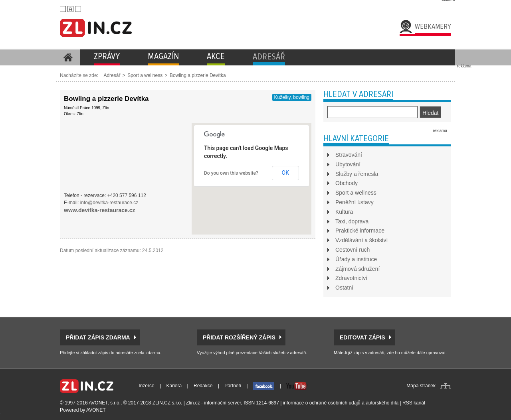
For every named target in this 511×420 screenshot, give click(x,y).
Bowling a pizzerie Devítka (198, 75)
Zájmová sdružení (358, 269)
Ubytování (348, 164)
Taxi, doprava (352, 221)
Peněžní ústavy (355, 202)
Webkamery (433, 26)
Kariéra (174, 386)
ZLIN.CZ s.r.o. (167, 403)
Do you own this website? (231, 173)
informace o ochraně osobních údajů (322, 403)
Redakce (203, 386)
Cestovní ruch (353, 250)
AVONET (96, 410)
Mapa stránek (421, 386)
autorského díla (382, 403)
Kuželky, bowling (292, 97)
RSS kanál (414, 403)
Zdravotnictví (351, 278)
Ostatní (344, 288)
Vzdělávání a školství (362, 240)
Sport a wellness (145, 75)
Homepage (68, 57)
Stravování (349, 155)
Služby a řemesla (357, 174)
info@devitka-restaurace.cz (109, 203)
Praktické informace (360, 231)
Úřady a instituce (356, 259)
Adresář (112, 75)
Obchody (347, 183)
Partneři (233, 386)
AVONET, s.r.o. (105, 403)
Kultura (344, 212)
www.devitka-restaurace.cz (99, 210)
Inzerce (146, 386)
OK (285, 173)
